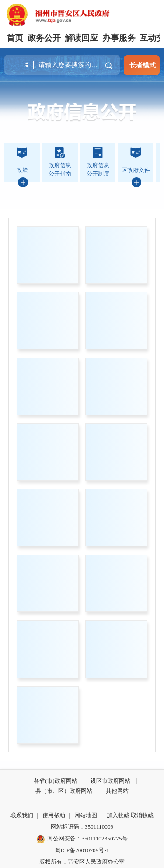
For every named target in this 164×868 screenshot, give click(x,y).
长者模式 (143, 65)
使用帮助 (54, 815)
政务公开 (44, 38)
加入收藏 (118, 815)
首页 (15, 38)
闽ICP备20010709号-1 (82, 850)
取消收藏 (142, 815)
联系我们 (22, 815)
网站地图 (86, 815)
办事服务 (119, 38)
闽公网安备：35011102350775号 (82, 839)
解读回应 (81, 38)
